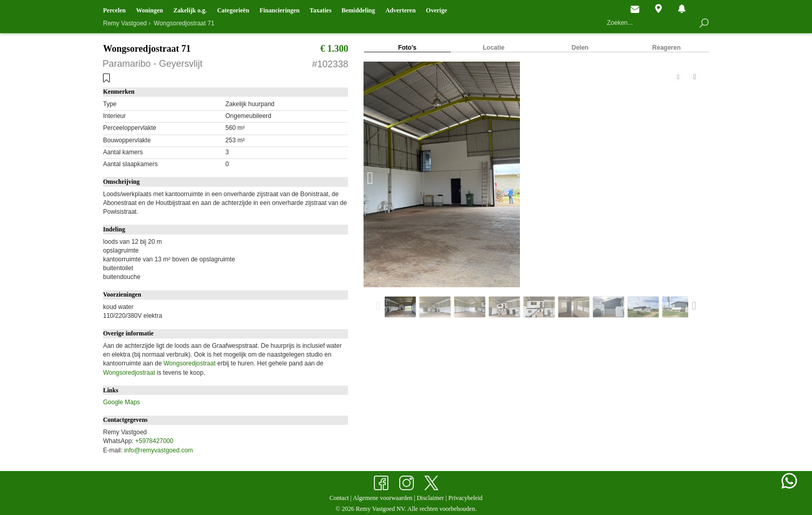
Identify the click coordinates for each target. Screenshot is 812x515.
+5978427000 (154, 441)
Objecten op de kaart (658, 9)
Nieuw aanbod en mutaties (682, 9)
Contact (635, 9)
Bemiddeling (358, 10)
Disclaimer (431, 498)
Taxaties (321, 10)
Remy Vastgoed (125, 23)
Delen (580, 48)
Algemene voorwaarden (382, 498)
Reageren (667, 48)
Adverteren (400, 10)
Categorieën (233, 10)
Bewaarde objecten (705, 9)
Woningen (150, 10)
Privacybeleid (466, 498)
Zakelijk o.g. (190, 10)
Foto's (408, 48)
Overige (437, 10)
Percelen (114, 10)
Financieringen (279, 10)
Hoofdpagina (611, 9)
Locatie (494, 48)
